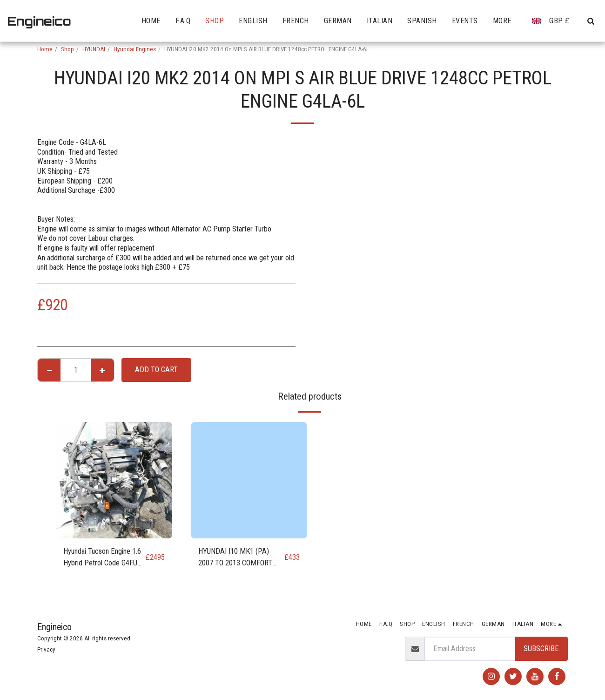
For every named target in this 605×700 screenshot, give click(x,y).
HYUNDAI (94, 49)
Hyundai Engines (135, 49)
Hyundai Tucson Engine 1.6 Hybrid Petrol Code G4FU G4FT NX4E (102, 558)
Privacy (46, 649)
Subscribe (541, 649)
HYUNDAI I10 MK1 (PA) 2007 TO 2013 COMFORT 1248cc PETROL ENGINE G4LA (236, 558)
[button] (591, 21)
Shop (67, 49)
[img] (114, 480)
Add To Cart (156, 370)
